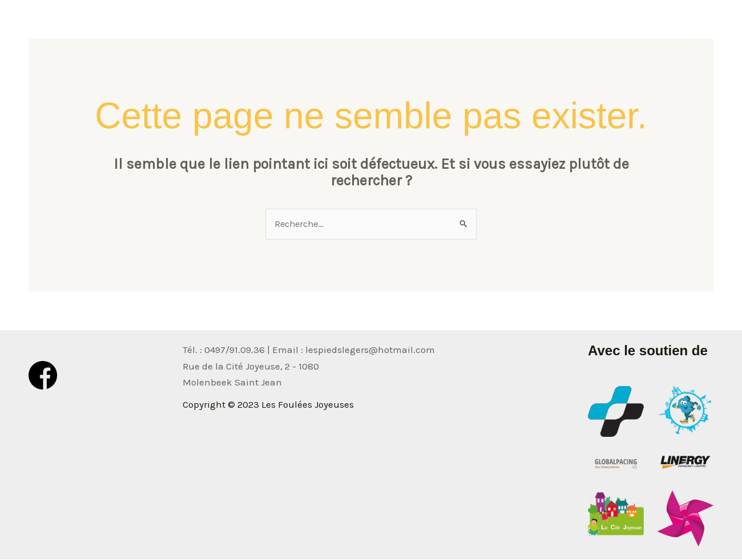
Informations (485, 26)
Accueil (421, 26)
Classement (610, 26)
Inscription (680, 26)
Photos (549, 26)
